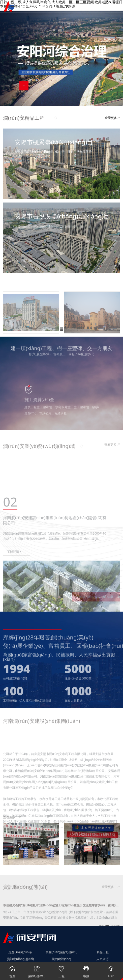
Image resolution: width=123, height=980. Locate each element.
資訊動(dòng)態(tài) (20, 959)
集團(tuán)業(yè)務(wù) (61, 952)
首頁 (12, 970)
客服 (86, 970)
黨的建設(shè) (61, 959)
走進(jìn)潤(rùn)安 (20, 952)
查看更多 (112, 118)
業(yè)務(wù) (37, 970)
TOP (111, 970)
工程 (61, 970)
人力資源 (103, 959)
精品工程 (103, 952)
